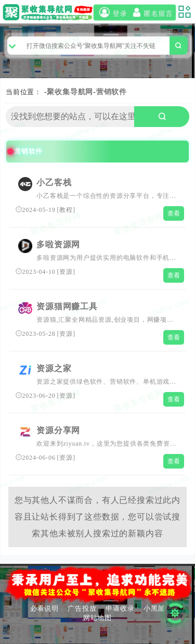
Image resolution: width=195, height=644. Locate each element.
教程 (66, 210)
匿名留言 (152, 13)
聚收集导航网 (70, 92)
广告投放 (82, 608)
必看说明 (44, 608)
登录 (112, 13)
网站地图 (97, 618)
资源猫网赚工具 (67, 306)
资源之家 (54, 368)
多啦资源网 (58, 244)
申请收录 (120, 608)
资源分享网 (58, 430)
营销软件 (112, 92)
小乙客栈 (54, 182)
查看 (174, 213)
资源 (66, 272)
